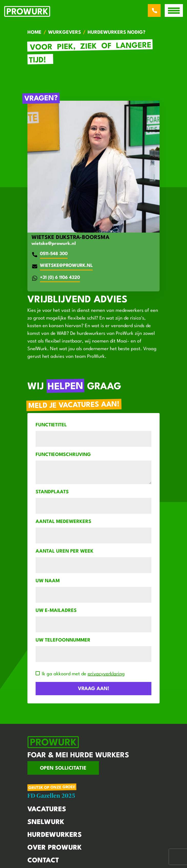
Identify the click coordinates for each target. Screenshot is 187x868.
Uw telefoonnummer (63, 640)
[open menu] (174, 10)
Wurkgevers (65, 32)
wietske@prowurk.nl (54, 244)
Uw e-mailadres (56, 611)
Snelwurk (46, 822)
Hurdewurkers (55, 835)
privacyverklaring (106, 674)
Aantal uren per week (65, 551)
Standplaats (52, 492)
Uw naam (48, 581)
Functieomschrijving (63, 455)
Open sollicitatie (63, 768)
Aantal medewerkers (63, 522)
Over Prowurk (55, 848)
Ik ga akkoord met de (83, 674)
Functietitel (51, 425)
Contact (43, 861)
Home (34, 32)
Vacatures (47, 809)
